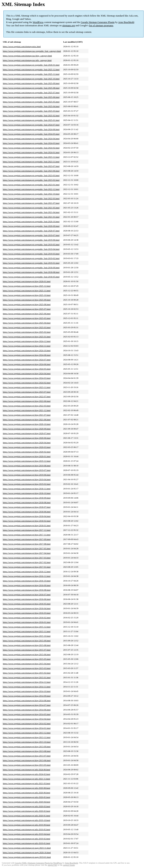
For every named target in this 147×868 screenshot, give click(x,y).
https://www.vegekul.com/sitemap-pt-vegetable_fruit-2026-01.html (31, 65)
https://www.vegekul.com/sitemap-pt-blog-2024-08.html (27, 355)
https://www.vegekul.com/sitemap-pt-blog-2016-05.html (27, 604)
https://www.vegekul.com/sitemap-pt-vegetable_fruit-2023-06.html (31, 171)
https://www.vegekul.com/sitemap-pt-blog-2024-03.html (27, 378)
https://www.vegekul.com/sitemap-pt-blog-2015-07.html (27, 650)
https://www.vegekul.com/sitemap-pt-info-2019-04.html (27, 834)
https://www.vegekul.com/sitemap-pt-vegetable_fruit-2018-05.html (31, 277)
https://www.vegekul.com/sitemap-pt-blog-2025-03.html (27, 327)
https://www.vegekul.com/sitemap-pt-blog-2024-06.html (27, 364)
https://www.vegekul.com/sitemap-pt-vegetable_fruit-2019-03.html (31, 254)
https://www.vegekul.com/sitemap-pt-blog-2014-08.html (27, 700)
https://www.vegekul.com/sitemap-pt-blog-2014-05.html (27, 714)
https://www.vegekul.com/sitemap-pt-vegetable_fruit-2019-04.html (31, 249)
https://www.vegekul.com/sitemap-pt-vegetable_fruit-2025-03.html (31, 111)
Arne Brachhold (126, 22)
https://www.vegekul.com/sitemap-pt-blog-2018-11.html (27, 489)
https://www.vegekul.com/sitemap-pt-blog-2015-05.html (27, 659)
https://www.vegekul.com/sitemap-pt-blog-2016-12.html (27, 572)
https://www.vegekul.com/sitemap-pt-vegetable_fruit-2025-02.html (31, 116)
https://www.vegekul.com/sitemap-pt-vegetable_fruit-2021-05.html (31, 208)
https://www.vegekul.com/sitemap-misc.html (22, 46)
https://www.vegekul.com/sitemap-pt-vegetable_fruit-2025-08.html (31, 88)
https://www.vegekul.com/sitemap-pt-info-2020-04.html (27, 802)
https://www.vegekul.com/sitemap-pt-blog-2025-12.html (27, 286)
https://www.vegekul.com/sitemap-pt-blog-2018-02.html (27, 521)
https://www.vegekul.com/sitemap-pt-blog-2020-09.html (27, 429)
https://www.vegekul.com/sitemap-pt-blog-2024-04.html (27, 373)
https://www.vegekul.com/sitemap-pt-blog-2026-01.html (27, 281)
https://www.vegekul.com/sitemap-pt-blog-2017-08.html (27, 544)
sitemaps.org (69, 25)
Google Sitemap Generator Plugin (98, 22)
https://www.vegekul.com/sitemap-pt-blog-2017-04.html (27, 553)
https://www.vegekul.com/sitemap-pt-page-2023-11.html (27, 848)
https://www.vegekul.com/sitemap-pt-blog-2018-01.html (27, 525)
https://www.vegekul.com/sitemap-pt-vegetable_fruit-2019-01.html (31, 263)
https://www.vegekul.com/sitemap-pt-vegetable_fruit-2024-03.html (31, 143)
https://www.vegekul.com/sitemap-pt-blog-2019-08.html (27, 466)
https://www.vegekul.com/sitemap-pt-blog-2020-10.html (27, 424)
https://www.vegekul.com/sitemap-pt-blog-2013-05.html (27, 765)
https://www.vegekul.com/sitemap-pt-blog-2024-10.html (27, 350)
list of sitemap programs (101, 25)
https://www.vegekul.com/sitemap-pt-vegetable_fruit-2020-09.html (31, 226)
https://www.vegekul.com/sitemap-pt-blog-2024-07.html (27, 360)
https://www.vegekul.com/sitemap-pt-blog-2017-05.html (27, 548)
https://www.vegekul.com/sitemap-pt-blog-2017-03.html (27, 558)
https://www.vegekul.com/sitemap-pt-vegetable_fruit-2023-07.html (31, 166)
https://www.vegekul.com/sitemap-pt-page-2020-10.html (27, 852)
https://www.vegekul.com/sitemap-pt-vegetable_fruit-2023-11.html (31, 162)
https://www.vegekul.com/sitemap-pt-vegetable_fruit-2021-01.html (31, 217)
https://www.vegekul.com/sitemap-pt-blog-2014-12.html (27, 682)
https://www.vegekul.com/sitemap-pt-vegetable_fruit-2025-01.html (31, 120)
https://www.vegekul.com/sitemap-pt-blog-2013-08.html (27, 751)
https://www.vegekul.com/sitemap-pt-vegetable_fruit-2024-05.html (31, 134)
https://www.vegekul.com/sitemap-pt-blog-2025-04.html (27, 323)
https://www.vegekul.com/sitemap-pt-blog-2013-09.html (27, 747)
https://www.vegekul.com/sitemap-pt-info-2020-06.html (27, 793)
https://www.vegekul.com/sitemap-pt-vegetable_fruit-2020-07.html (31, 231)
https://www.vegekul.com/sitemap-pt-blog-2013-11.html (27, 737)
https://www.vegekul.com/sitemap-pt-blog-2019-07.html (27, 470)
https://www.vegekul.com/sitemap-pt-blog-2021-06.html (27, 420)
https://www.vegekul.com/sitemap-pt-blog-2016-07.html (27, 595)
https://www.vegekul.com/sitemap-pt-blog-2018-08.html (27, 502)
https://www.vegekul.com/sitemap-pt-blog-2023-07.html (27, 392)
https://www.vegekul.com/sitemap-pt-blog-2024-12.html (27, 341)
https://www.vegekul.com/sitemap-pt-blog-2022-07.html (27, 396)
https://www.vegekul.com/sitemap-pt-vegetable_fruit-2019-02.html (31, 258)
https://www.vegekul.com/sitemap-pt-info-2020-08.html (27, 788)
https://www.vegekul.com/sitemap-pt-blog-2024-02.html (27, 383)
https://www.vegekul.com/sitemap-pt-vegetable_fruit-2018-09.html (31, 268)
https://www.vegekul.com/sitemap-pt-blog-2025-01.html (27, 337)
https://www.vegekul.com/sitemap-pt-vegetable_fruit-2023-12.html (31, 157)
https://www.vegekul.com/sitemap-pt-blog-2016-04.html (27, 608)
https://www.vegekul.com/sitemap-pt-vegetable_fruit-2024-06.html (31, 129)
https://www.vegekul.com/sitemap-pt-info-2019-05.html (27, 829)
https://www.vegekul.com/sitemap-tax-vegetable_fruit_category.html (32, 51)
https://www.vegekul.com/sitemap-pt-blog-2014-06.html (27, 710)
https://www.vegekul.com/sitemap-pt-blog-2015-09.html (27, 641)
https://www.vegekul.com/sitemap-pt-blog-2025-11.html (27, 291)
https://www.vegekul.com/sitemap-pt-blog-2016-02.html (27, 618)
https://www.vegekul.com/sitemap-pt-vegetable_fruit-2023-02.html (31, 180)
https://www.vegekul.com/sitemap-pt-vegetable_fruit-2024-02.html (31, 148)
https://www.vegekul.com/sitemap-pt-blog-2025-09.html (27, 300)
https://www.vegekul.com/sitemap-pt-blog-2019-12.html (27, 461)
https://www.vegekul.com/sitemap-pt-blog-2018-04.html (27, 516)
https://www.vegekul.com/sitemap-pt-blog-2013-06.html (27, 760)
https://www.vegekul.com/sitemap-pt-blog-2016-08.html (27, 590)
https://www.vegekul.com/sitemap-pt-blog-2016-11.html (27, 576)
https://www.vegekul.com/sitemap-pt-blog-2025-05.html (27, 318)
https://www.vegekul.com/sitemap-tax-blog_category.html (27, 56)
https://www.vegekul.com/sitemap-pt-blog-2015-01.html (27, 677)
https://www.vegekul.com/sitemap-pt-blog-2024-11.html (27, 346)
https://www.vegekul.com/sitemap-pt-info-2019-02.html (27, 839)
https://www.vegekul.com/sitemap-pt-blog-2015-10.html (27, 636)
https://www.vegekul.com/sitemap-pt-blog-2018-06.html (27, 512)
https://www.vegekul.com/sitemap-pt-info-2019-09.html (27, 825)
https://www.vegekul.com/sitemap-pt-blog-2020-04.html (27, 443)
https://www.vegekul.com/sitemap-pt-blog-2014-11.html (27, 687)
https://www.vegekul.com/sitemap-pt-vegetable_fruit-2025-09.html (31, 83)
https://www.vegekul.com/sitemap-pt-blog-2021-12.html (27, 410)
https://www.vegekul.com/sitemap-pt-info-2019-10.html (27, 820)
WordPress (38, 22)
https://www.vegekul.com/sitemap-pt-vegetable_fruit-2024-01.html (31, 152)
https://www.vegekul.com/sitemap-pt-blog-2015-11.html (27, 631)
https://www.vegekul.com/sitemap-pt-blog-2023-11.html (27, 387)
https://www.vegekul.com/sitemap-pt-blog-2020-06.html (27, 438)
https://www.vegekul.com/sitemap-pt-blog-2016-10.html (27, 581)
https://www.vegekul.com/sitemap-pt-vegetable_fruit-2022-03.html (31, 198)
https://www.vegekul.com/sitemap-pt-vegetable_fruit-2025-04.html (31, 106)
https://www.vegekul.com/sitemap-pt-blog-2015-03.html (27, 668)
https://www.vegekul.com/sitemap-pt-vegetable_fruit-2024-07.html (31, 125)
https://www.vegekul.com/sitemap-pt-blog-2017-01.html (27, 567)
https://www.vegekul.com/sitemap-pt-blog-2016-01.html (27, 622)
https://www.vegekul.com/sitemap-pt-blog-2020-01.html (27, 456)
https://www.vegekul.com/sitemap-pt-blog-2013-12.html (27, 733)
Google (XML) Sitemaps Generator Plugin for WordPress (38, 863)
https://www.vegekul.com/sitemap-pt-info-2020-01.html (27, 816)
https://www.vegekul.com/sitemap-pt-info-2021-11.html (27, 779)
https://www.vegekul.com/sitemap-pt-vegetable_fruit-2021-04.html (31, 212)
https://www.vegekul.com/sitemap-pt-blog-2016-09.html (27, 585)
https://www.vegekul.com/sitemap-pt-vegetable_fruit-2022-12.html (31, 189)
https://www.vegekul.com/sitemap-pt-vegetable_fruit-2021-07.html (31, 203)
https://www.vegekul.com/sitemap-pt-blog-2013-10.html (27, 742)
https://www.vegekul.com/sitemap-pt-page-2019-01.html (27, 857)
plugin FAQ (52, 865)
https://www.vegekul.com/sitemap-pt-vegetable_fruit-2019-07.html (31, 235)
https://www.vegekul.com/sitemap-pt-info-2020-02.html (27, 811)
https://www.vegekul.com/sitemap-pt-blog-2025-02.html (27, 332)
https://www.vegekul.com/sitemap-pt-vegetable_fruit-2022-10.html (31, 194)
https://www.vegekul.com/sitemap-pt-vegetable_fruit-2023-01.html (31, 185)
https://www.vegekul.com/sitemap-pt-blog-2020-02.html (27, 452)
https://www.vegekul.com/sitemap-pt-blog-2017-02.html (27, 562)
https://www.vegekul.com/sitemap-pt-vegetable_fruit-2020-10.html (31, 221)
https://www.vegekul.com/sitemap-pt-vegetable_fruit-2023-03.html (31, 175)
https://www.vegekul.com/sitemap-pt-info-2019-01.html (27, 843)
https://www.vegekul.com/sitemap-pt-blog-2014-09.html (27, 696)
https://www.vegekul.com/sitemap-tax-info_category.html (27, 60)
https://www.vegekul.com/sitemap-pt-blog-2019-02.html (27, 484)
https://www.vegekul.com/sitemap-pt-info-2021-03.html (27, 783)
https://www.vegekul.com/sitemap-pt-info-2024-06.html (27, 770)
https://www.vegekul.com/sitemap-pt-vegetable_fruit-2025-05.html (31, 102)
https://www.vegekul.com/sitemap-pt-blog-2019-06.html (27, 475)
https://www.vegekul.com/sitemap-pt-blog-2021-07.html (27, 415)
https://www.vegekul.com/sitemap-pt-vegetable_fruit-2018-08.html (31, 272)
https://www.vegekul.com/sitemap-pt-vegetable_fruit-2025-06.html (31, 97)
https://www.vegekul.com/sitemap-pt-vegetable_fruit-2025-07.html (31, 92)
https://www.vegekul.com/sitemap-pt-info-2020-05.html (27, 797)
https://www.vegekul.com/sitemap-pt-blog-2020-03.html (27, 447)
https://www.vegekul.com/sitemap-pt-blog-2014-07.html (27, 705)
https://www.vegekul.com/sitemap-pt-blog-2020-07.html (27, 433)
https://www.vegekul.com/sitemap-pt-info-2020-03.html (27, 806)
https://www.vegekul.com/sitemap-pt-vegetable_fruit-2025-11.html (31, 74)
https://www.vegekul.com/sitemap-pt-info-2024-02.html (27, 774)
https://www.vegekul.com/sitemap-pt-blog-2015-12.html (27, 627)
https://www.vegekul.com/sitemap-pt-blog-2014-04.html (27, 719)
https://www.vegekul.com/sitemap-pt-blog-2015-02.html (27, 673)
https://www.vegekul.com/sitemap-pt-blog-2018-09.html (27, 498)
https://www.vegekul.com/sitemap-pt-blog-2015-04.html (27, 664)
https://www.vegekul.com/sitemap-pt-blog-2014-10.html (27, 691)
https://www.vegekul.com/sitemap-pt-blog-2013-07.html (27, 756)
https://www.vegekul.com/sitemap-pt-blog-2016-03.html (27, 613)
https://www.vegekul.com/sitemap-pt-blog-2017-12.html (27, 530)
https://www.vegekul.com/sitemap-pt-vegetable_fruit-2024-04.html (31, 139)
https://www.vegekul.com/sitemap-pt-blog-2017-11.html (27, 535)
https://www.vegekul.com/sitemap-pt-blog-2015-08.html (27, 645)
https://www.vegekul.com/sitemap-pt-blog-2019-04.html (27, 479)
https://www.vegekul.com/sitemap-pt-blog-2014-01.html (27, 728)
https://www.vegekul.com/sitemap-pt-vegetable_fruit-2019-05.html (31, 244)
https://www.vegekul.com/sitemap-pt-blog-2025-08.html (27, 304)
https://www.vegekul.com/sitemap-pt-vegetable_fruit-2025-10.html (31, 79)
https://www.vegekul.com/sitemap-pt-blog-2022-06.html (27, 401)
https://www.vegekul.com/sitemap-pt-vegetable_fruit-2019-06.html (31, 240)
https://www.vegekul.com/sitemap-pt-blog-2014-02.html (27, 723)
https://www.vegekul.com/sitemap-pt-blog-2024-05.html (27, 369)
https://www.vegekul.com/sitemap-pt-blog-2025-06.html (27, 314)
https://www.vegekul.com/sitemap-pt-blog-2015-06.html (27, 654)
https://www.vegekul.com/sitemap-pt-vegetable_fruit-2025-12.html (31, 69)
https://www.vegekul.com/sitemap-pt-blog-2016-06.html (27, 599)
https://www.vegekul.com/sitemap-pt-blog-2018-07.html (27, 507)
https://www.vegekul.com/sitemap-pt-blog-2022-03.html (27, 406)
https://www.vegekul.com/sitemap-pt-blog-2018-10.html (27, 493)
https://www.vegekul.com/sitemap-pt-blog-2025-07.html (27, 309)
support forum (69, 865)
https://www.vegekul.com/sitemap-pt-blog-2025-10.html (27, 295)
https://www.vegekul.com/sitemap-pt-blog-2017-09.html (27, 539)
